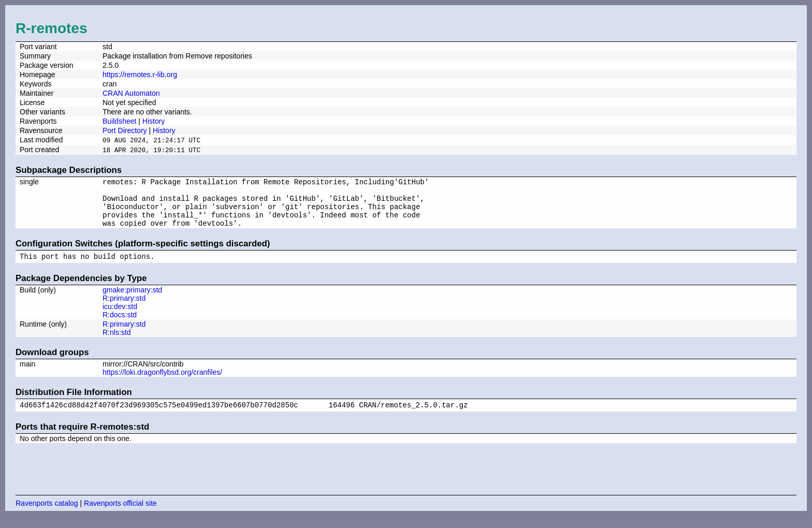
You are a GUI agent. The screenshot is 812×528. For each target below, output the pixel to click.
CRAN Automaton (131, 93)
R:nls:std (117, 343)
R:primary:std (124, 309)
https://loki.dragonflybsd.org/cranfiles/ (162, 383)
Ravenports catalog (47, 515)
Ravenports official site (120, 515)
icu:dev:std (120, 317)
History (154, 121)
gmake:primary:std (132, 300)
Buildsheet (119, 121)
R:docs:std (120, 325)
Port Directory (125, 130)
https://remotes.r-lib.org (140, 75)
